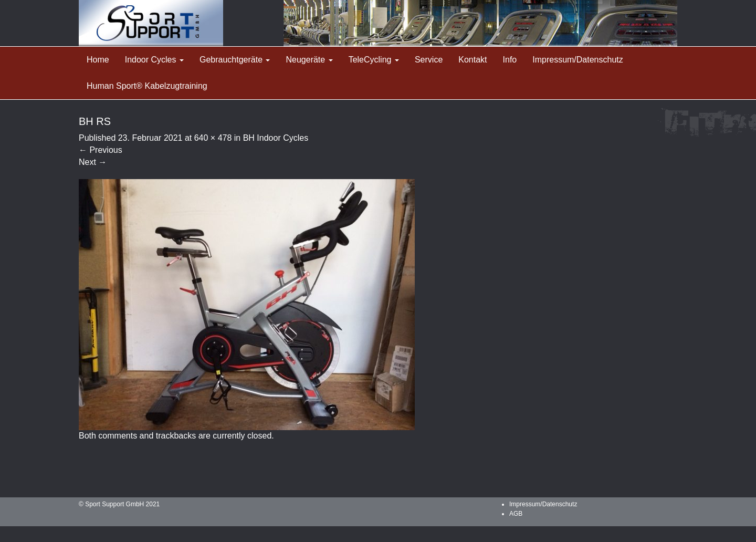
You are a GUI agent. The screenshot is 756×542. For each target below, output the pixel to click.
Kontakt (472, 60)
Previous (101, 150)
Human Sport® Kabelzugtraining (147, 86)
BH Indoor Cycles (276, 138)
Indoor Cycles (154, 60)
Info (510, 60)
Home (98, 60)
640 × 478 (213, 138)
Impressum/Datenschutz (578, 60)
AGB (516, 514)
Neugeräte (309, 60)
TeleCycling (374, 60)
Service (429, 60)
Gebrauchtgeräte (235, 60)
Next (93, 162)
